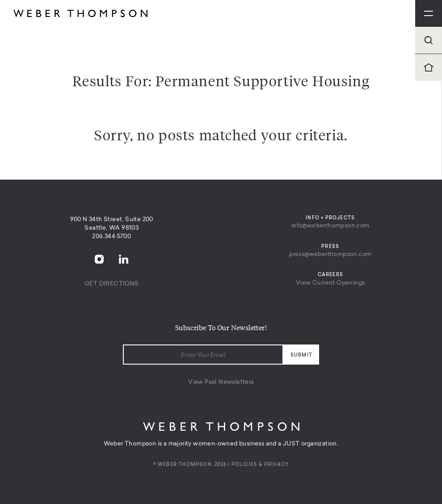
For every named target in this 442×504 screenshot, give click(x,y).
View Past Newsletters (221, 382)
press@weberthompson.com (330, 254)
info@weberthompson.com (330, 226)
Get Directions (112, 284)
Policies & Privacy (260, 465)
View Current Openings (330, 283)
